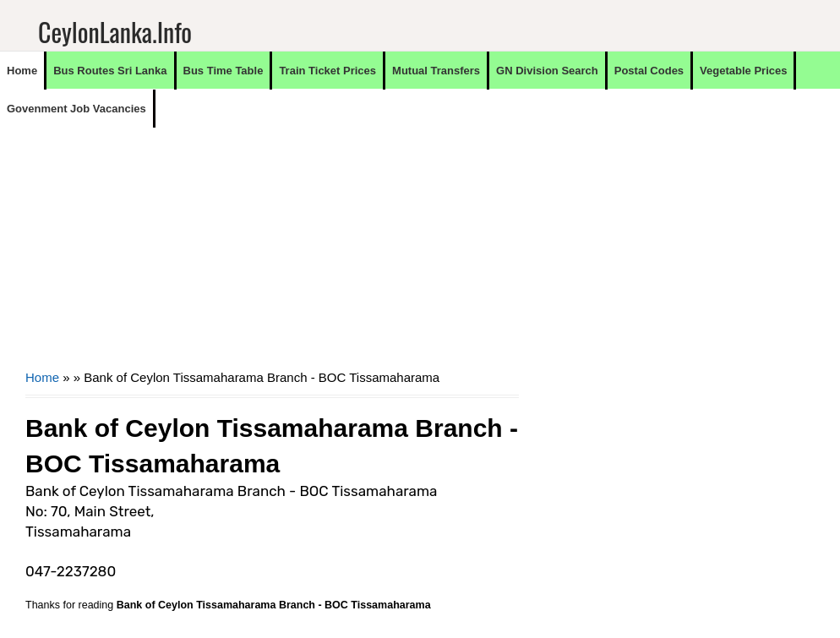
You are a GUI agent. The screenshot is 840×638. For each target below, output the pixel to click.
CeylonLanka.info (115, 32)
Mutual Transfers (436, 71)
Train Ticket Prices (327, 71)
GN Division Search (547, 71)
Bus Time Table (224, 71)
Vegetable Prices (743, 71)
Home (22, 71)
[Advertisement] (272, 246)
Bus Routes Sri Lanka (110, 71)
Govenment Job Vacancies (76, 109)
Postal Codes (649, 71)
